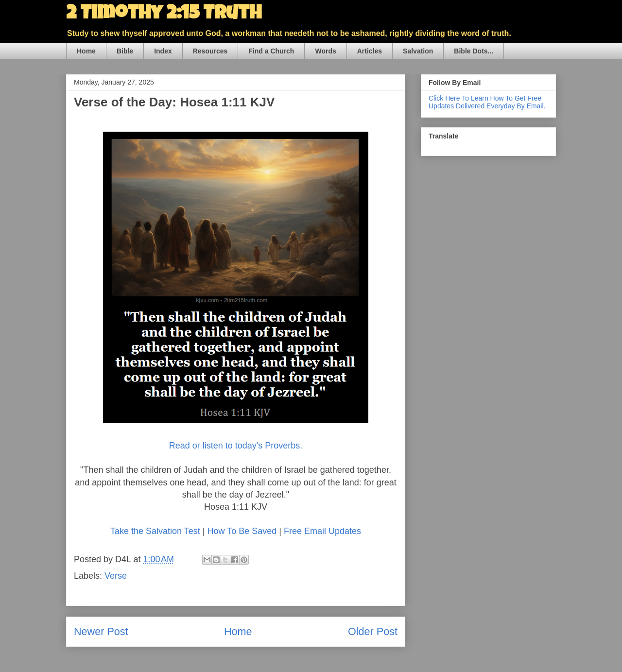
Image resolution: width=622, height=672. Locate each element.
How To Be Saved (242, 531)
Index (163, 51)
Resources (210, 51)
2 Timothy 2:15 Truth (164, 15)
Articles (370, 51)
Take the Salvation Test (155, 531)
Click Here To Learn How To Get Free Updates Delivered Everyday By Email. (487, 102)
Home (86, 51)
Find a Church (271, 51)
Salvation (418, 51)
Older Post (373, 631)
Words (325, 51)
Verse (116, 576)
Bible (125, 51)
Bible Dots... (474, 51)
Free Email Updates (322, 531)
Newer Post (101, 631)
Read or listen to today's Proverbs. (236, 446)
